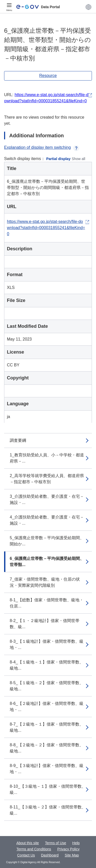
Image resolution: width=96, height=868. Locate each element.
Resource (48, 76)
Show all (78, 159)
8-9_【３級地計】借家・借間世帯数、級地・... (47, 769)
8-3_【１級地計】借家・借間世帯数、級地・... (47, 644)
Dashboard (50, 855)
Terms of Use (56, 843)
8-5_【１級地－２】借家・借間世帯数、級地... (47, 686)
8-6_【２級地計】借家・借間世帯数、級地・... (47, 707)
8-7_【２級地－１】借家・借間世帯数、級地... (47, 727)
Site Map (72, 855)
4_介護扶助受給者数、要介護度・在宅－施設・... (47, 520)
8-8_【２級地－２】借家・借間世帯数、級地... (47, 748)
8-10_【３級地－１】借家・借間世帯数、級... (48, 789)
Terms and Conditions (34, 849)
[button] (88, 7)
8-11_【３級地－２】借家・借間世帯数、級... (48, 810)
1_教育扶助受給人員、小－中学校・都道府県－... (47, 458)
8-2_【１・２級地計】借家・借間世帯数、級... (45, 624)
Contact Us (26, 855)
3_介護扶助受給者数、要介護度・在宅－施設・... (47, 499)
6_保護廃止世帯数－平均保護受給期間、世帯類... (47, 562)
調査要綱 (18, 440)
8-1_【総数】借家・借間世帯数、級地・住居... (47, 603)
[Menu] (9, 7)
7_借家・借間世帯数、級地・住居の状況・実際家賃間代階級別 (45, 582)
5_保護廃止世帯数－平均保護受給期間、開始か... (47, 541)
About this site (28, 843)
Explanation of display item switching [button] (42, 147)
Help (76, 843)
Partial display (58, 159)
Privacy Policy (68, 849)
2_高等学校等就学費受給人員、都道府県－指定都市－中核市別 (47, 479)
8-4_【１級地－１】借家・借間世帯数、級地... (47, 665)
